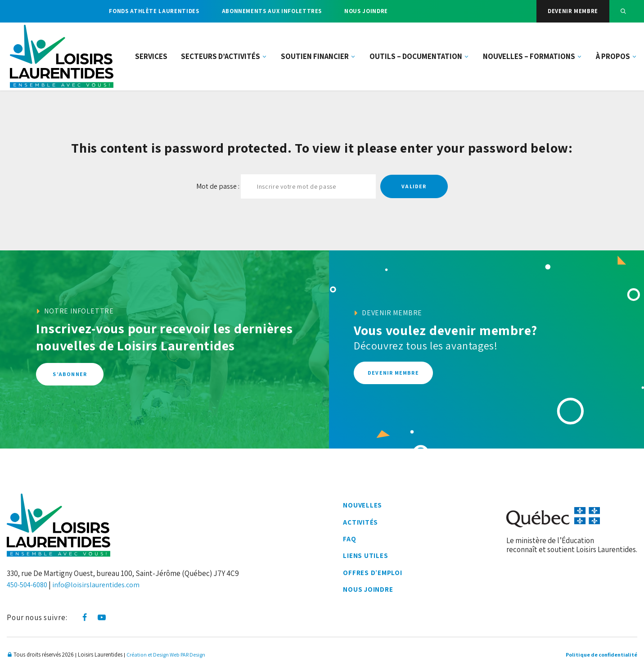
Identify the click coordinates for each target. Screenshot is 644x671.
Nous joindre (366, 11)
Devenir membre (573, 11)
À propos (617, 59)
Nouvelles (362, 505)
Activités (360, 523)
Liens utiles (365, 557)
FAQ (349, 540)
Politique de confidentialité (599, 654)
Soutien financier (318, 59)
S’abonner (70, 374)
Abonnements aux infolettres (272, 11)
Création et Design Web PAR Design (169, 654)
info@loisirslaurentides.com (101, 585)
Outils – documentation (419, 59)
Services (151, 59)
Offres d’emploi (373, 575)
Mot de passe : (286, 186)
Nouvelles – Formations (533, 59)
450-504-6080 (29, 585)
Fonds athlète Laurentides (154, 11)
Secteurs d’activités (224, 59)
